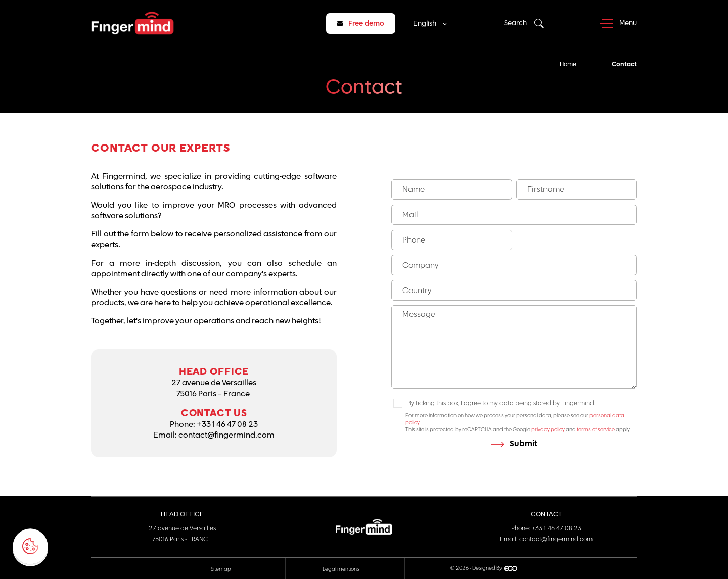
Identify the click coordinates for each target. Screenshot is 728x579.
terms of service (596, 430)
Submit (524, 444)
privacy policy (548, 430)
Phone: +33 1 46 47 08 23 (546, 528)
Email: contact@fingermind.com (546, 539)
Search (515, 23)
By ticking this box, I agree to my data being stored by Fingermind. (502, 403)
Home (568, 64)
